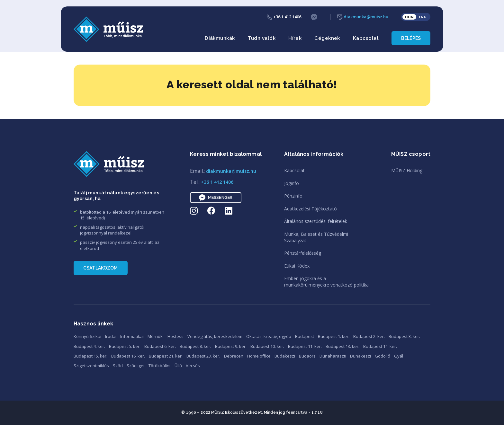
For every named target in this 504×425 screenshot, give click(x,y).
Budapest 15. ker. (90, 356)
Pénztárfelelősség (303, 253)
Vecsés (193, 366)
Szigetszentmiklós (91, 366)
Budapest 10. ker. (267, 346)
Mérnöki (156, 336)
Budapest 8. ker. (195, 346)
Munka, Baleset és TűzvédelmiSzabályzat (316, 237)
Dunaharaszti (333, 356)
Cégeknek (327, 38)
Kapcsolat (366, 38)
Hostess (175, 336)
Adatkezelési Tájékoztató (310, 209)
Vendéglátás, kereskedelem (215, 336)
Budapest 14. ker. (380, 346)
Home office (259, 356)
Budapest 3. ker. (404, 336)
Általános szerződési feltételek (316, 221)
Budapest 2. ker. (369, 336)
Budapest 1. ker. (334, 336)
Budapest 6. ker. (160, 346)
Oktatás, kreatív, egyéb (269, 336)
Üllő (178, 366)
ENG (423, 17)
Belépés (411, 38)
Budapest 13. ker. (342, 346)
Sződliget (136, 366)
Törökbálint (160, 366)
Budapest (305, 336)
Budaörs (307, 356)
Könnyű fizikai (87, 336)
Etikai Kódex (297, 266)
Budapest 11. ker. (305, 346)
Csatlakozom (101, 268)
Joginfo (292, 183)
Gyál (399, 356)
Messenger (216, 198)
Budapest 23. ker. (203, 356)
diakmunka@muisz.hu (363, 17)
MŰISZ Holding (407, 170)
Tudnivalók (262, 38)
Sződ (118, 366)
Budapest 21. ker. (166, 356)
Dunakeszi (360, 356)
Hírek (295, 38)
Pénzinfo (293, 196)
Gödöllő (382, 356)
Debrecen (234, 356)
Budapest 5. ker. (125, 346)
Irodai (111, 336)
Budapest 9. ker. (231, 346)
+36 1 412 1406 (284, 17)
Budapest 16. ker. (128, 356)
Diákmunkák (220, 38)
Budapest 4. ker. (89, 346)
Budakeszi (285, 356)
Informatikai (132, 336)
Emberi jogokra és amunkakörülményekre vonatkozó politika (326, 282)
